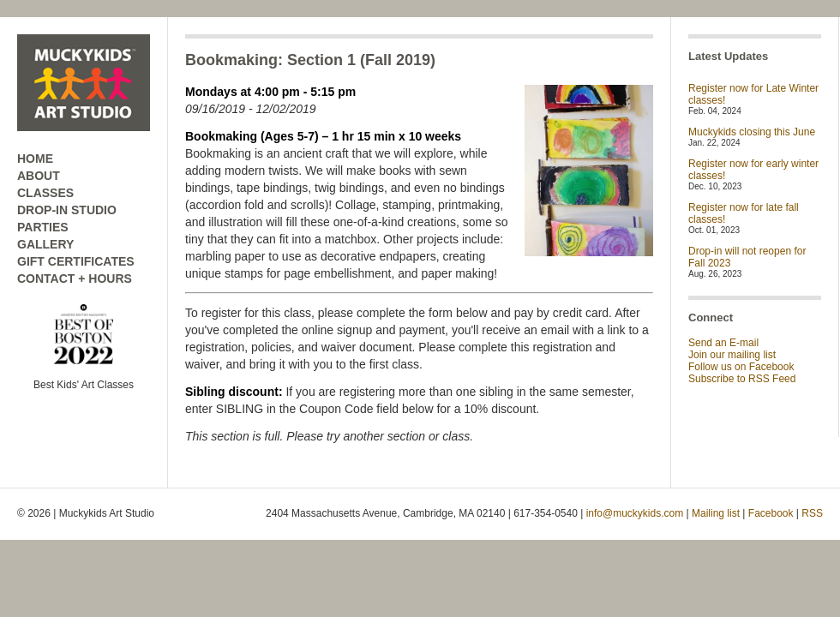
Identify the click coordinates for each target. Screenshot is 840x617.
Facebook (771, 513)
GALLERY (45, 244)
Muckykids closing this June (752, 132)
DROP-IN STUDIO (67, 210)
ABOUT (39, 176)
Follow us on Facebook (741, 367)
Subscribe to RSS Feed (742, 379)
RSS (812, 513)
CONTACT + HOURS (75, 279)
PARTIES (43, 227)
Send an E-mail (723, 343)
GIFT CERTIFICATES (76, 261)
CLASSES (45, 193)
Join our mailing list (732, 355)
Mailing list (716, 513)
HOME (35, 159)
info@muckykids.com (635, 513)
